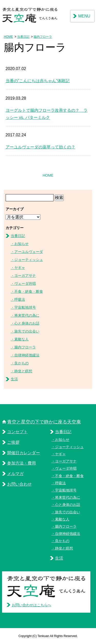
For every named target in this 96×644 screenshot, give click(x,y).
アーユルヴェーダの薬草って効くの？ (40, 147)
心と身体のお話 (27, 323)
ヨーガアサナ (25, 276)
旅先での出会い (27, 331)
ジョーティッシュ (29, 260)
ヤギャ (20, 268)
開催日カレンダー (24, 453)
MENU (84, 16)
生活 (14, 379)
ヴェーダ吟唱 (25, 283)
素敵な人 (22, 339)
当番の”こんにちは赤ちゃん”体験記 (38, 81)
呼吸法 (20, 299)
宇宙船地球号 (25, 307)
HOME (8, 37)
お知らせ (22, 244)
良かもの (22, 363)
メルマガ (15, 474)
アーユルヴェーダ (29, 252)
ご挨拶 (13, 442)
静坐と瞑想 (23, 371)
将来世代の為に (27, 315)
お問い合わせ (19, 484)
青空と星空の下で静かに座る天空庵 (44, 422)
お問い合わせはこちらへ (31, 605)
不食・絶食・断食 (29, 291)
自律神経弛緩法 (27, 355)
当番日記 (23, 37)
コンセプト (17, 432)
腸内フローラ (43, 37)
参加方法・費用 (22, 463)
